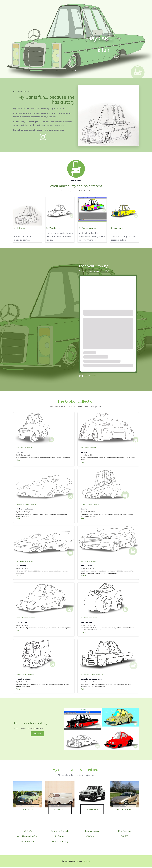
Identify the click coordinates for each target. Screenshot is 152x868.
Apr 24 (28, 626)
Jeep (82, 618)
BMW (82, 448)
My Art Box (87, 862)
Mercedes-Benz (85, 675)
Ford (18, 562)
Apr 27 (92, 569)
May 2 (28, 455)
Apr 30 (92, 512)
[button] (108, 115)
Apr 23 (92, 626)
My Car (21, 455)
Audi (82, 562)
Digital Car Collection (26, 448)
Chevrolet (19, 505)
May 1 (92, 455)
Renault (83, 505)
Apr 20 (92, 682)
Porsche (19, 618)
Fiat (18, 448)
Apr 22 (28, 682)
